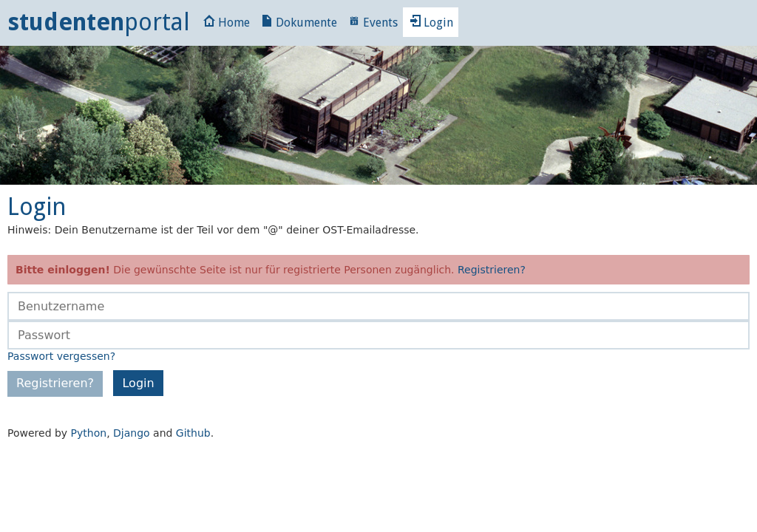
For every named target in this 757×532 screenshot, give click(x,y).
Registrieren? (492, 270)
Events (373, 23)
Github (193, 433)
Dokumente (299, 23)
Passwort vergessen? (61, 356)
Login (431, 23)
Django (132, 433)
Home (227, 23)
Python (89, 433)
